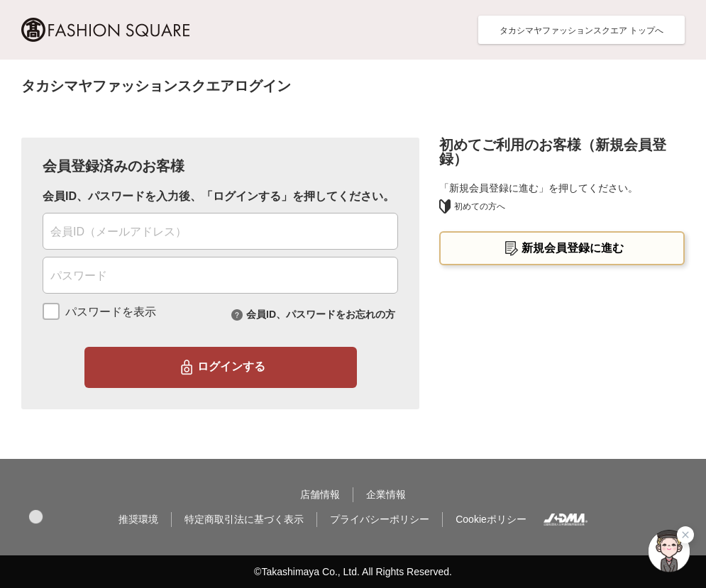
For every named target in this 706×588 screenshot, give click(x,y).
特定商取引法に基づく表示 (244, 519)
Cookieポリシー (491, 519)
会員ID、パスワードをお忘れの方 (321, 314)
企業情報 (386, 494)
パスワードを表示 (111, 312)
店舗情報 (320, 494)
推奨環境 (138, 519)
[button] (36, 517)
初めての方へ (472, 206)
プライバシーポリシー (380, 519)
